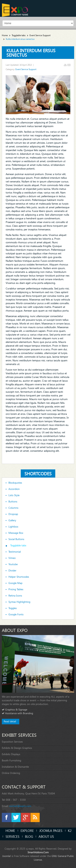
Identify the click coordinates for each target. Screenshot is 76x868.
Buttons (13, 502)
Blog (29, 836)
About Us (46, 836)
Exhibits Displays (11, 754)
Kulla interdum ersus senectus (31, 53)
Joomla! (7, 856)
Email (69, 65)
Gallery (12, 520)
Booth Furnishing (11, 760)
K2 (70, 830)
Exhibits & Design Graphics (17, 748)
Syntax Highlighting (19, 602)
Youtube (13, 564)
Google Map (15, 583)
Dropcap (13, 514)
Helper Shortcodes (19, 577)
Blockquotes (15, 483)
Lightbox (13, 527)
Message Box (16, 533)
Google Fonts (16, 614)
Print (65, 65)
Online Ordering (11, 773)
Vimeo (12, 558)
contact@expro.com (20, 806)
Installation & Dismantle (15, 767)
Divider (12, 570)
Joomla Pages (51, 830)
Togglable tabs (19, 35)
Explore (27, 830)
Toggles (13, 608)
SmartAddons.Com (38, 852)
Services (12, 836)
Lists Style (14, 495)
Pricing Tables (16, 589)
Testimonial (15, 552)
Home (5, 35)
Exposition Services (12, 742)
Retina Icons (15, 596)
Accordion (14, 489)
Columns (13, 508)
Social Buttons (16, 539)
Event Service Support (40, 35)
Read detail (10, 721)
